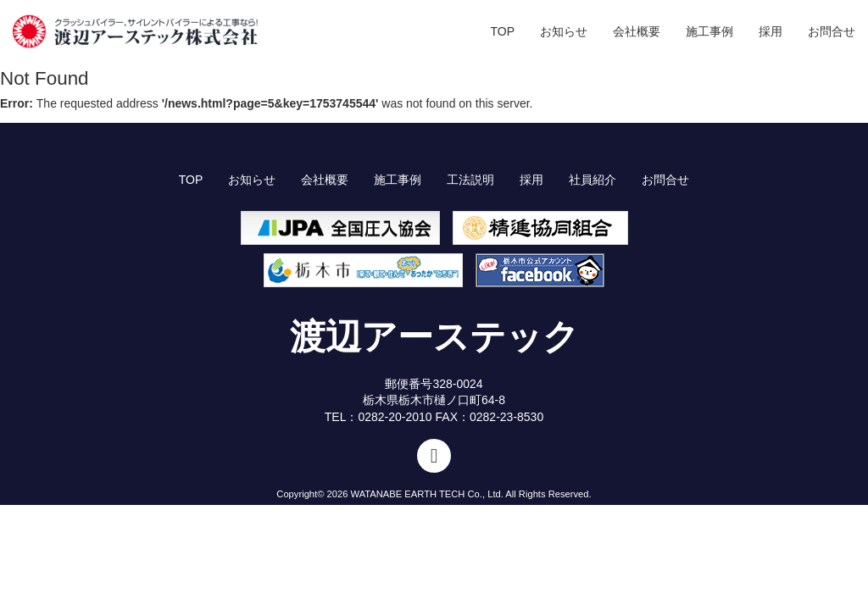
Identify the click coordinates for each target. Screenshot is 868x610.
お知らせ (564, 31)
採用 (771, 31)
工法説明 (470, 180)
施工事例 (709, 31)
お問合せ (832, 31)
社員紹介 (593, 180)
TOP (502, 31)
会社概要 (637, 31)
